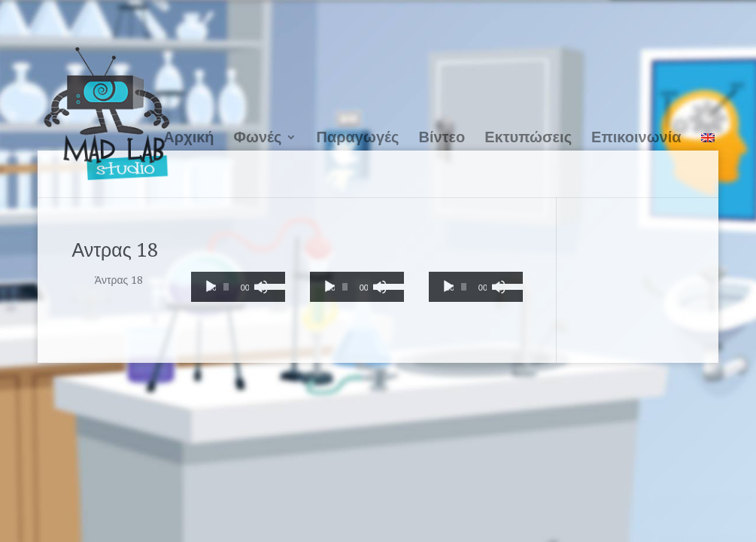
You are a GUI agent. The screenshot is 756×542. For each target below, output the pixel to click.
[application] (238, 287)
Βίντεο (442, 137)
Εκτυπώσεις (528, 137)
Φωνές (258, 137)
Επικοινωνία (636, 137)
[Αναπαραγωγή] (211, 287)
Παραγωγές (357, 137)
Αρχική (188, 137)
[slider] (226, 287)
